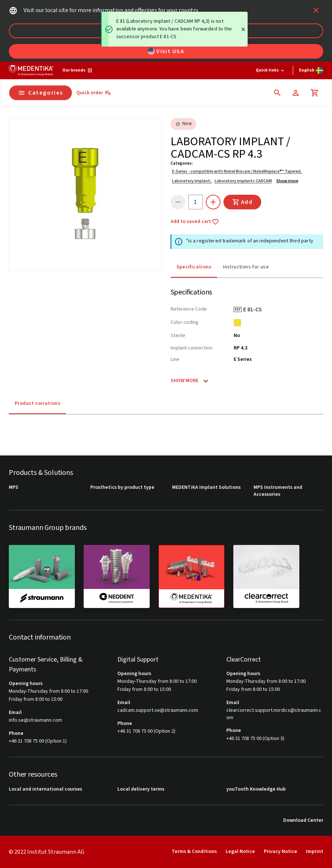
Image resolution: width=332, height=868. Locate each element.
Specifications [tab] (194, 267)
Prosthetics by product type (122, 488)
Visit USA (166, 51)
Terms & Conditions (194, 851)
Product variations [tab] (37, 403)
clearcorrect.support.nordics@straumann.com (274, 714)
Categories (41, 93)
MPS (14, 488)
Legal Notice (240, 851)
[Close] (243, 29)
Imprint (315, 851)
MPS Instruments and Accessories (278, 491)
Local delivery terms (141, 789)
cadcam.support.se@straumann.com (158, 710)
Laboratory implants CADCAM (243, 181)
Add (242, 202)
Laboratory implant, (192, 181)
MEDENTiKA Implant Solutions (206, 488)
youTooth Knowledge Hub (256, 789)
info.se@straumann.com (35, 720)
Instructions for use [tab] (246, 267)
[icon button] (316, 10)
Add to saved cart (195, 222)
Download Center (303, 821)
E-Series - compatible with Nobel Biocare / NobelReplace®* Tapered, (237, 171)
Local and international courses (45, 789)
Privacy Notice (280, 851)
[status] (174, 29)
